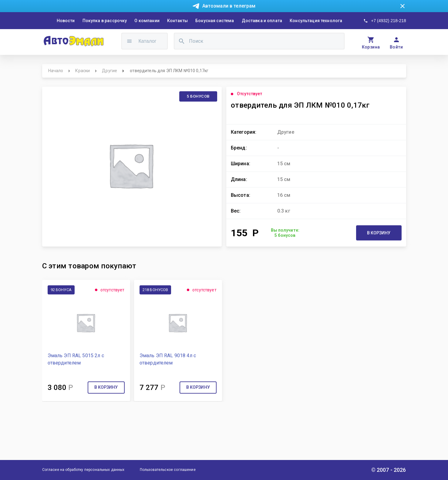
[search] (182, 41)
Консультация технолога (316, 21)
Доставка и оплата (262, 21)
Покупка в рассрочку (105, 21)
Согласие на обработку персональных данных (83, 470)
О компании (147, 21)
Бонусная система (215, 21)
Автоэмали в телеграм (229, 6)
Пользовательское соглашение (168, 470)
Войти (396, 47)
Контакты (177, 21)
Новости (66, 21)
